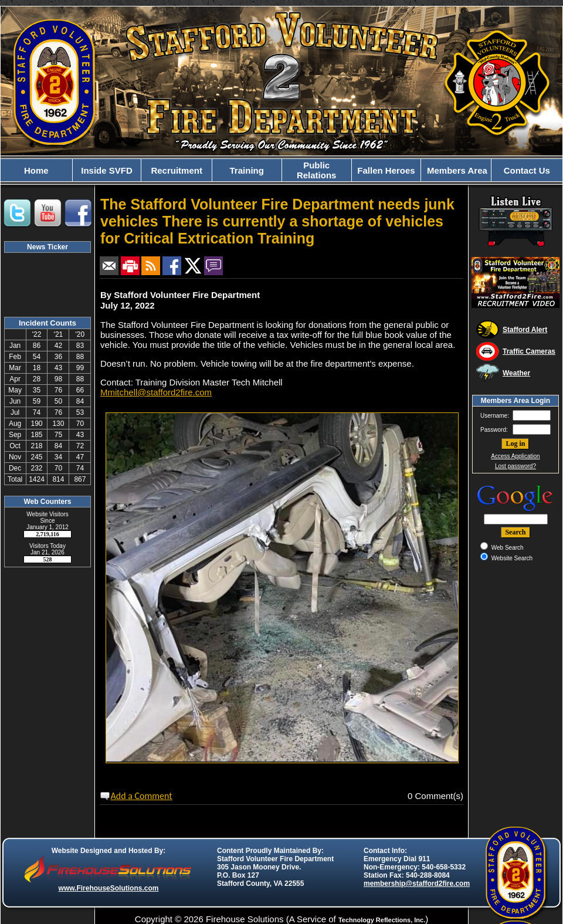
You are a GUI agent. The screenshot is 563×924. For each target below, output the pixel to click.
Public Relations (317, 170)
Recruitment (177, 170)
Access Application (515, 456)
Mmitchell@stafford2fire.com (156, 392)
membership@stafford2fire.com (417, 884)
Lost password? (515, 466)
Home (36, 170)
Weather (516, 373)
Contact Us (527, 170)
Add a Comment (142, 796)
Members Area (456, 170)
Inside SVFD (107, 170)
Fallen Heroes (386, 170)
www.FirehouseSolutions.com (109, 888)
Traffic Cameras (529, 351)
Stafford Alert (525, 330)
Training (247, 170)
